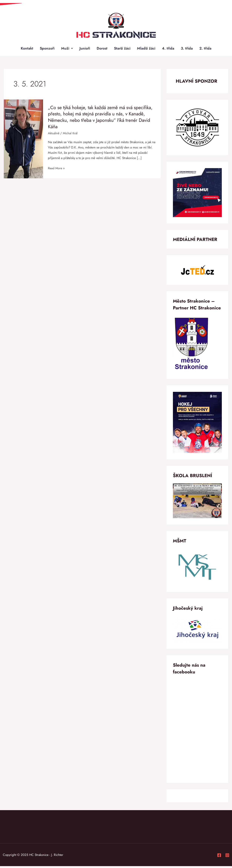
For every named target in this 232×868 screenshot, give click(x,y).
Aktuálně (54, 135)
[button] (66, 49)
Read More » (57, 170)
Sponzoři (45, 49)
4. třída (170, 49)
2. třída (207, 49)
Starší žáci (123, 49)
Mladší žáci (147, 49)
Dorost (101, 49)
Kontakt (25, 49)
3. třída (188, 49)
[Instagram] (227, 857)
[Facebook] (219, 857)
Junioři (84, 49)
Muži (66, 49)
